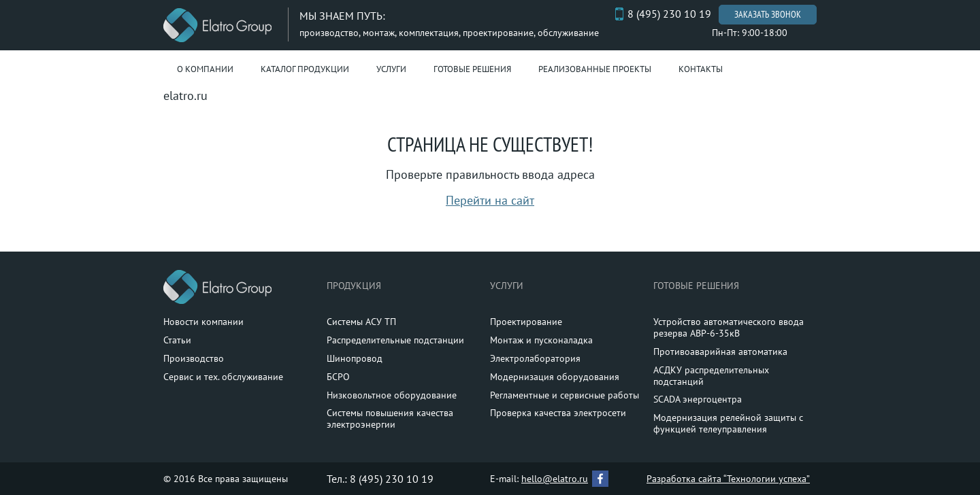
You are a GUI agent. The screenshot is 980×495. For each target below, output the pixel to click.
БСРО (338, 377)
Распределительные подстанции (395, 340)
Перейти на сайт (490, 200)
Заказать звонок (768, 14)
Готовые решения (472, 69)
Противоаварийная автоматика (720, 352)
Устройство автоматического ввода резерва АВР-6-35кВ (729, 327)
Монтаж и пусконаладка (541, 340)
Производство (194, 358)
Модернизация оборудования (555, 377)
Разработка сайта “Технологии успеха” (728, 479)
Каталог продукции (305, 69)
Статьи (177, 340)
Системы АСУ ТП (361, 322)
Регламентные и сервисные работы (565, 395)
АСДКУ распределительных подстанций (711, 376)
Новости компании (203, 322)
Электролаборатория (535, 358)
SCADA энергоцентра (698, 399)
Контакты (701, 69)
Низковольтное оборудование (392, 395)
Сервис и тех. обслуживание (223, 377)
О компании (205, 69)
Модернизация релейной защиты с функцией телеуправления (728, 423)
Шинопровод (355, 358)
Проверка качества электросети (558, 413)
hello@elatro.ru (555, 479)
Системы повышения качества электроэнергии (390, 419)
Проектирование (526, 322)
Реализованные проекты (595, 69)
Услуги (391, 69)
